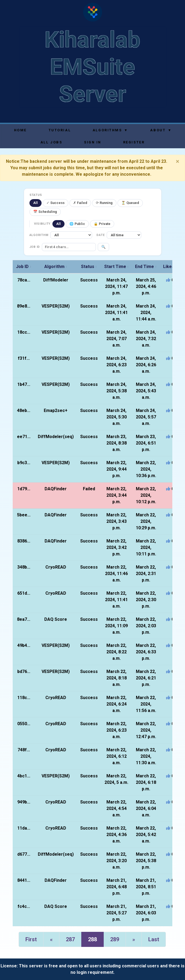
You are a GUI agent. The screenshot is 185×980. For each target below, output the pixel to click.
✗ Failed (80, 203)
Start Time (117, 267)
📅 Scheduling (45, 212)
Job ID (24, 267)
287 (70, 939)
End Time (146, 267)
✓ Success (55, 203)
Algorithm (56, 267)
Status (89, 267)
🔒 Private (102, 224)
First (31, 939)
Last (154, 939)
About (161, 130)
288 (92, 939)
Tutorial (60, 130)
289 (115, 939)
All (36, 203)
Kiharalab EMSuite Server (92, 67)
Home (20, 130)
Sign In (93, 142)
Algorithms (110, 130)
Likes (170, 267)
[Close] (178, 161)
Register (134, 142)
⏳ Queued (130, 203)
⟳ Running (104, 203)
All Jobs (51, 142)
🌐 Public (77, 224)
